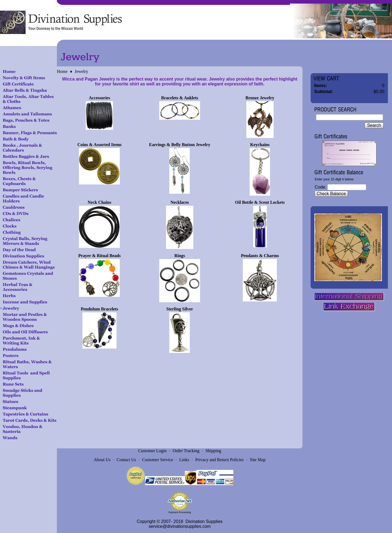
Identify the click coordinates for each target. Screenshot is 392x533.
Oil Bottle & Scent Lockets (260, 202)
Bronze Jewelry (260, 98)
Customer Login (152, 451)
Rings (180, 256)
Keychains (260, 145)
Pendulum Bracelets (99, 309)
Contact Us (126, 460)
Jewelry (81, 71)
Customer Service (158, 460)
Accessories (99, 98)
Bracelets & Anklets (180, 98)
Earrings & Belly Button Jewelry (180, 145)
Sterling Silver (180, 309)
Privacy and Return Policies (219, 460)
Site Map (258, 460)
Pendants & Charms (260, 256)
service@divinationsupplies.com (180, 526)
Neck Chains (99, 202)
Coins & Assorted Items (99, 145)
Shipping (213, 451)
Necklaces (180, 202)
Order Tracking (186, 451)
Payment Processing (180, 512)
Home (62, 71)
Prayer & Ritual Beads (99, 256)
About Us (102, 460)
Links (184, 460)
